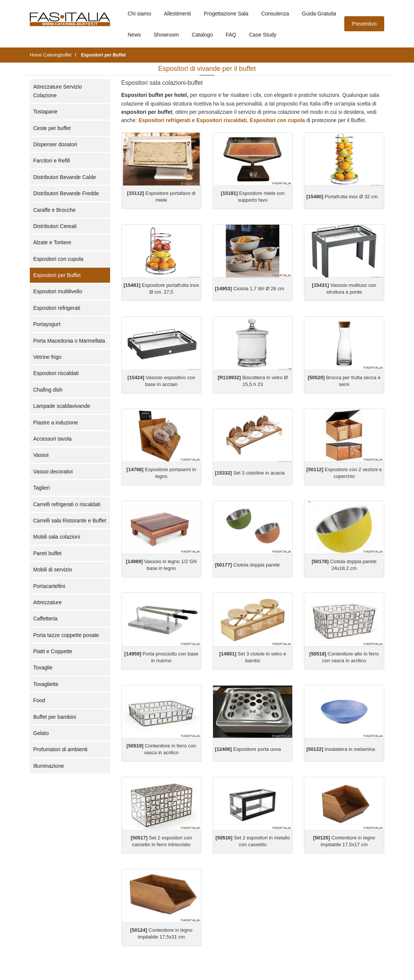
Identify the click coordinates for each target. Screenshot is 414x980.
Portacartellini (49, 586)
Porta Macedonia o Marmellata (69, 341)
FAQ (231, 35)
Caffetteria (45, 619)
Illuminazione (49, 766)
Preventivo (364, 24)
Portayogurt (47, 324)
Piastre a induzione (56, 423)
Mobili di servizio (53, 570)
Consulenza (275, 14)
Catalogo (202, 35)
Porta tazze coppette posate (66, 635)
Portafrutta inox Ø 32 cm (342, 197)
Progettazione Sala (226, 14)
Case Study (263, 35)
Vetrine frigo (47, 357)
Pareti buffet (47, 553)
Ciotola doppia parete (247, 565)
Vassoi (41, 455)
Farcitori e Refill (51, 161)
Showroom (166, 35)
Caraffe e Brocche (54, 210)
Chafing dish (48, 390)
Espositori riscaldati (56, 373)
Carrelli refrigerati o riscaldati (67, 504)
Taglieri (41, 488)
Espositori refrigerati (57, 308)
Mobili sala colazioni (57, 537)
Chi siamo (140, 14)
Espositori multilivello (58, 291)
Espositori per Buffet (57, 275)
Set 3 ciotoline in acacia (250, 473)
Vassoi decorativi (53, 472)
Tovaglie (43, 668)
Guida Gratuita (319, 14)
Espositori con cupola (58, 259)
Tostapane (45, 112)
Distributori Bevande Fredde (66, 193)
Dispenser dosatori (55, 144)
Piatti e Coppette (53, 651)
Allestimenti (178, 14)
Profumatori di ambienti (60, 749)
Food (39, 700)
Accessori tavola (52, 439)
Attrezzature (47, 602)
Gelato (41, 733)
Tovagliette (46, 684)
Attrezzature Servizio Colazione (57, 91)
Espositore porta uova (248, 749)
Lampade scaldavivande (62, 406)
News (134, 35)
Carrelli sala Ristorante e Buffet (70, 521)
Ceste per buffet (52, 128)
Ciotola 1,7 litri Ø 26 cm (250, 289)
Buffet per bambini (54, 717)
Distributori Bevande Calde (65, 177)
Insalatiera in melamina (340, 749)
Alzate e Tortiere (52, 242)
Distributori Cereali (55, 226)
